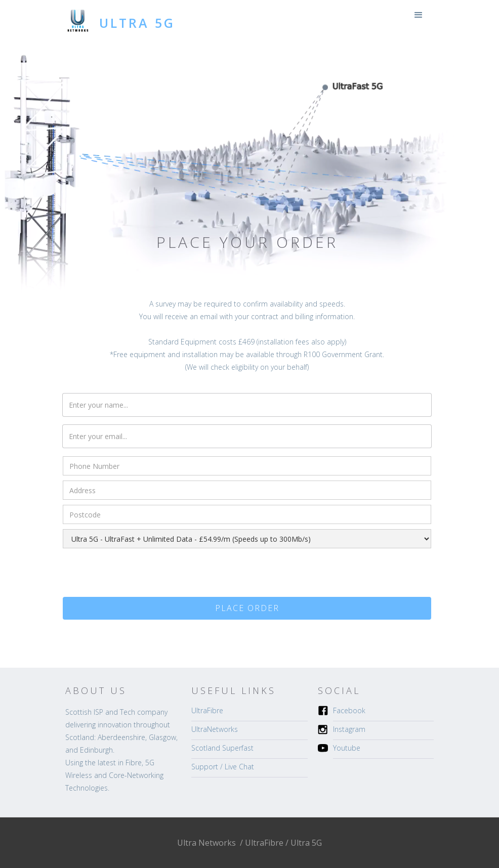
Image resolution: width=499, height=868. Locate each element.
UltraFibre (207, 710)
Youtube (347, 748)
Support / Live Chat (223, 767)
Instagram (349, 729)
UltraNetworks (215, 729)
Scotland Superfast (222, 748)
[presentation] (140, 573)
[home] (120, 19)
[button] (419, 15)
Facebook (349, 710)
